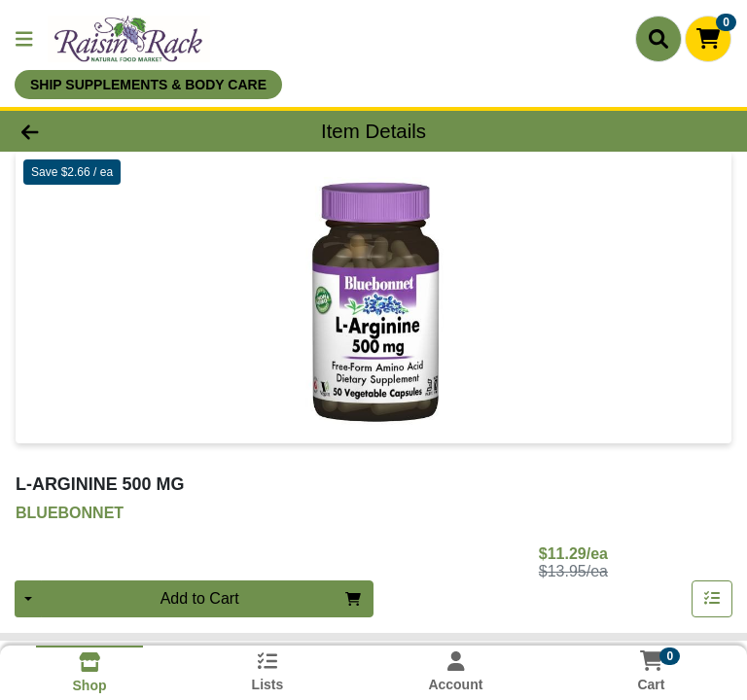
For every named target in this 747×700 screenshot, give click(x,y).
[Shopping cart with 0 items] (708, 39)
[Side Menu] (24, 39)
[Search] (658, 39)
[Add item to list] (712, 599)
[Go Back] (105, 131)
